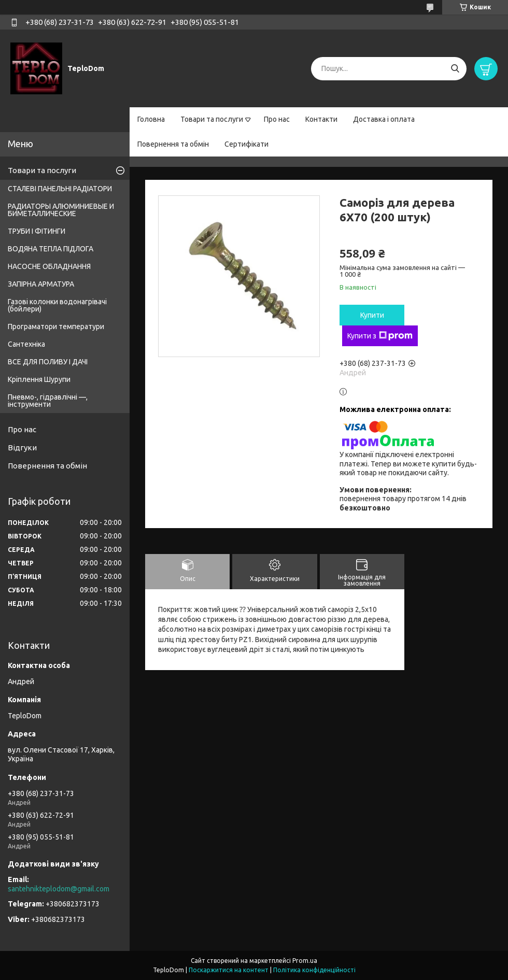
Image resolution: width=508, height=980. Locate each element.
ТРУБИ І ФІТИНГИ (37, 231)
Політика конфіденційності (314, 970)
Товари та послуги (212, 119)
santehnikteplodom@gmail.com (59, 889)
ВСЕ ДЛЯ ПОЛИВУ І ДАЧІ (48, 362)
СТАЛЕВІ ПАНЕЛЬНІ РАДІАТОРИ (60, 189)
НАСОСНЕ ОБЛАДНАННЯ (49, 266)
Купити (372, 315)
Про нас (277, 119)
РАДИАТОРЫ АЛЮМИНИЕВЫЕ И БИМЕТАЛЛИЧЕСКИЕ (61, 210)
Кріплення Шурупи (39, 379)
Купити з (380, 336)
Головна (151, 119)
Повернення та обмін (173, 144)
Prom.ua (305, 961)
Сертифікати (246, 144)
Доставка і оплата (384, 119)
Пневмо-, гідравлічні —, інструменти (48, 401)
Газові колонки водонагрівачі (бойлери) (57, 305)
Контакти (321, 119)
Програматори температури (56, 326)
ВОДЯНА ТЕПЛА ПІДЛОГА (51, 249)
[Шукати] (455, 69)
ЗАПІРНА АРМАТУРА (41, 284)
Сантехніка (26, 344)
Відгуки (22, 448)
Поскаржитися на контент (229, 970)
